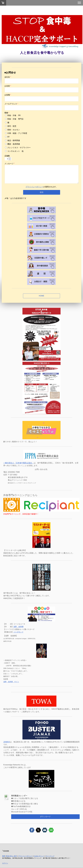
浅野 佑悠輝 (18, 627)
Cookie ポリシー (39, 856)
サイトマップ (50, 856)
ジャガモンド (18, 632)
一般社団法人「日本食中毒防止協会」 (19, 463)
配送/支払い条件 (12, 856)
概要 (4, 856)
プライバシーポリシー (34, 187)
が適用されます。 (42, 187)
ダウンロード (45, 817)
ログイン (5, 863)
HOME (41, 296)
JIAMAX (7, 742)
